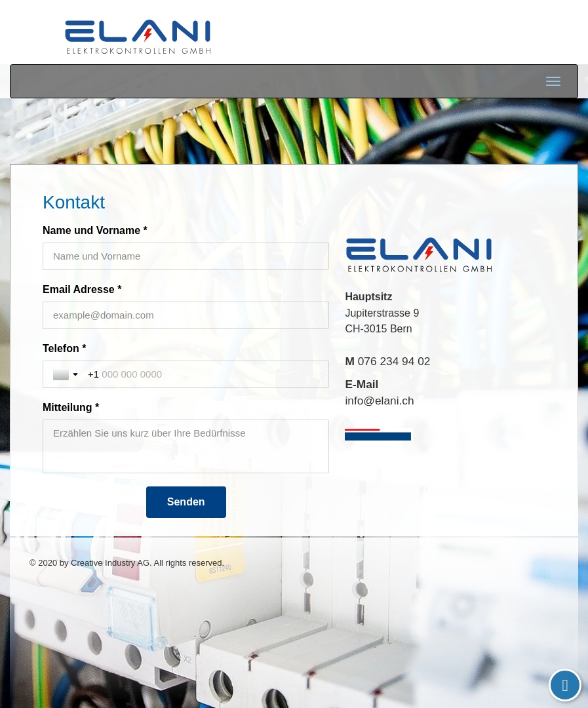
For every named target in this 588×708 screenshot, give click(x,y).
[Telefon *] (203, 374)
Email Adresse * (82, 289)
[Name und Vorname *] (186, 256)
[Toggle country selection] (67, 374)
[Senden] (186, 502)
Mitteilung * (71, 407)
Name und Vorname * (95, 230)
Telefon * (64, 348)
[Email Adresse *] (186, 315)
